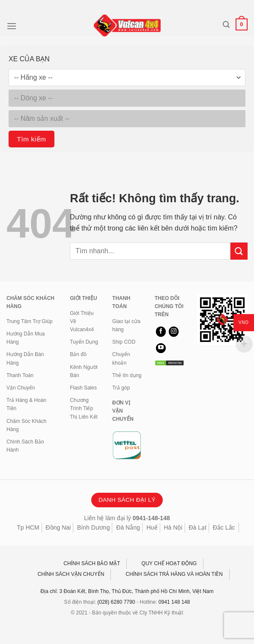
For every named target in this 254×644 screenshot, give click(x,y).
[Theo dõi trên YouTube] (161, 348)
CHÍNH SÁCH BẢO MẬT (92, 563)
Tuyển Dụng (84, 342)
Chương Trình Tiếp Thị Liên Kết (84, 408)
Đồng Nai (58, 527)
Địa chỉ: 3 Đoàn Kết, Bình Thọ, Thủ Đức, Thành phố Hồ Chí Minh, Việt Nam (127, 591)
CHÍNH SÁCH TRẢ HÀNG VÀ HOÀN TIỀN (174, 574)
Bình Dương (93, 527)
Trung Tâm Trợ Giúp (30, 321)
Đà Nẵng (128, 527)
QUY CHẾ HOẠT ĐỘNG (169, 563)
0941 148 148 (174, 602)
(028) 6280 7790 (116, 602)
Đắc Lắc (224, 527)
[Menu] (12, 26)
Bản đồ (78, 354)
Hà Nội (173, 527)
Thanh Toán (20, 375)
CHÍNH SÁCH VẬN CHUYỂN (71, 574)
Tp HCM (28, 527)
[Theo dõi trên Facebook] (161, 332)
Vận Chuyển (21, 388)
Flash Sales (83, 388)
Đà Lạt (197, 527)
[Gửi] (239, 251)
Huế (152, 527)
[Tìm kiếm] (226, 25)
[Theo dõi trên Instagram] (174, 332)
